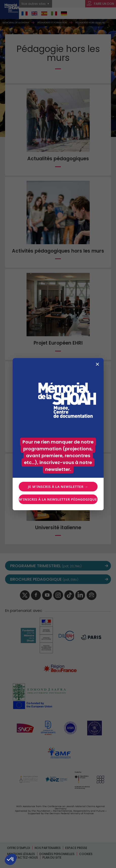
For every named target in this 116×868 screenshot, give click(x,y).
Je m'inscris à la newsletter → (58, 487)
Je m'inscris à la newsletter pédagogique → (58, 499)
